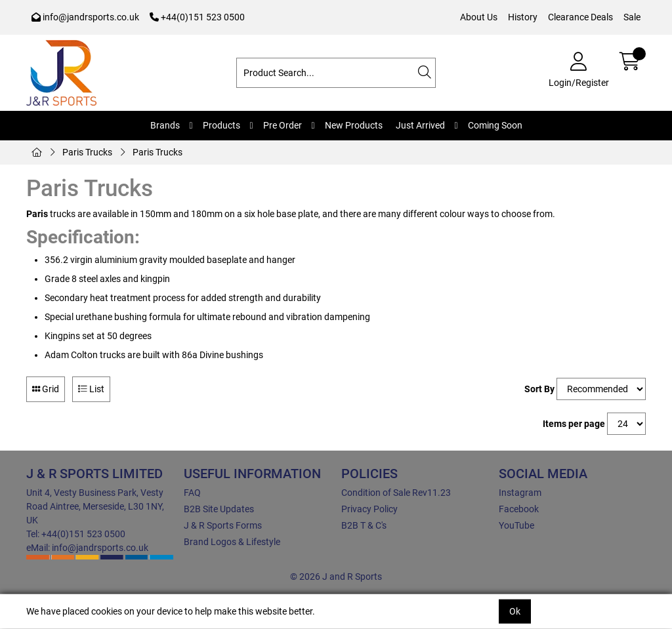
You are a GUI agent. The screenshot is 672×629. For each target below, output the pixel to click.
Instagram (520, 493)
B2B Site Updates (219, 509)
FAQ (192, 493)
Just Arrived (420, 125)
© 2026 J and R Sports (336, 577)
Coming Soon (495, 125)
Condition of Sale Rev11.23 (396, 493)
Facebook (519, 509)
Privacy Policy (369, 509)
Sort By (539, 389)
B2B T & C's (364, 525)
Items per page (574, 424)
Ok (515, 611)
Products (221, 125)
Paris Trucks (87, 152)
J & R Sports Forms (223, 525)
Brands (165, 125)
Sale (632, 17)
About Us (479, 17)
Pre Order (283, 125)
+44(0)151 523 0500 (197, 17)
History (523, 17)
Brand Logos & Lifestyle (232, 542)
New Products (354, 125)
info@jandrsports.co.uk (85, 17)
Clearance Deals (580, 17)
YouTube (516, 525)
